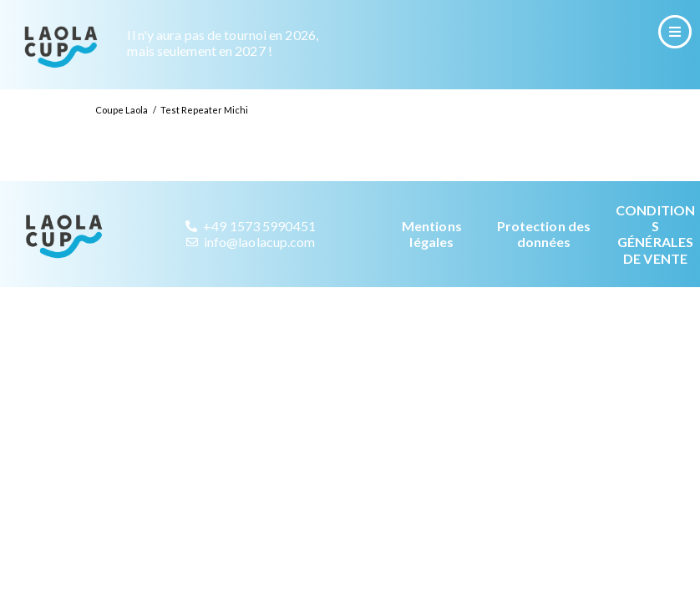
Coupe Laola (122, 127)
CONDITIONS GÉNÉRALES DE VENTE (655, 252)
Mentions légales (432, 251)
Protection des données (544, 251)
